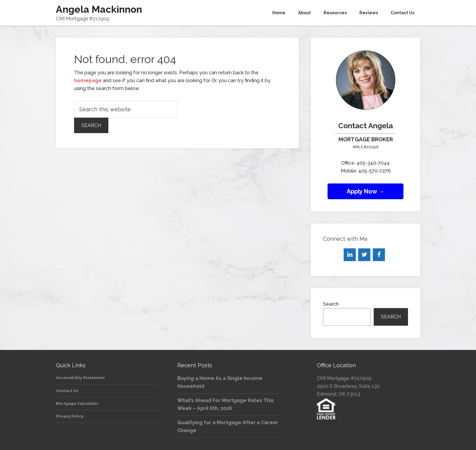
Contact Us (67, 391)
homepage (88, 81)
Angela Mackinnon (99, 9)
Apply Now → (366, 191)
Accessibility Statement (80, 378)
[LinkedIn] (350, 255)
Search (331, 304)
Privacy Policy (70, 416)
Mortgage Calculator (77, 403)
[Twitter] (364, 255)
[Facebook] (379, 255)
